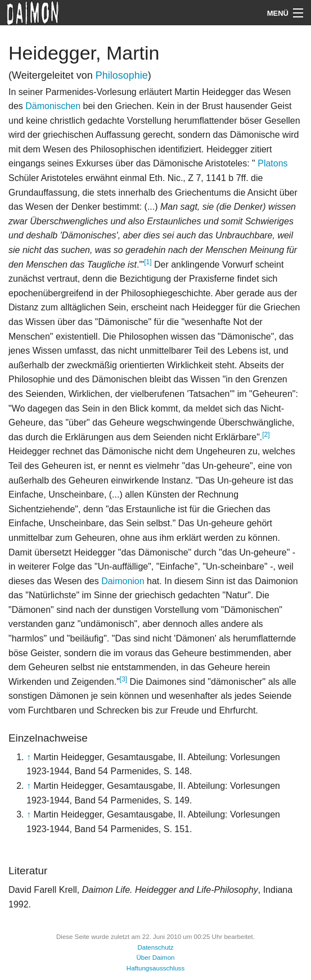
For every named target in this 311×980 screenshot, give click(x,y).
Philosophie (122, 75)
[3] (123, 679)
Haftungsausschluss (155, 968)
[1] (148, 262)
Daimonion (123, 581)
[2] (266, 435)
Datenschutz (155, 947)
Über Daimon (155, 958)
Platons (272, 163)
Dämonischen (53, 106)
